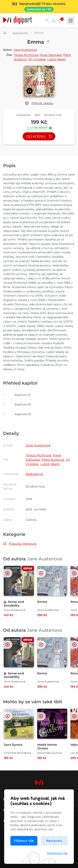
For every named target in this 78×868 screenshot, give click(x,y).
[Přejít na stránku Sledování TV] (39, 7)
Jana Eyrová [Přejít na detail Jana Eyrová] (13, 745)
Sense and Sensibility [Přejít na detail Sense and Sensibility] (14, 604)
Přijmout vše (24, 841)
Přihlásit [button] (54, 20)
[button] (39, 103)
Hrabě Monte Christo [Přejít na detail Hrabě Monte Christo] (47, 747)
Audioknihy (20, 33)
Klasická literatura (23, 544)
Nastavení (54, 841)
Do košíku (39, 137)
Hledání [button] (47, 20)
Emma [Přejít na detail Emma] (42, 602)
